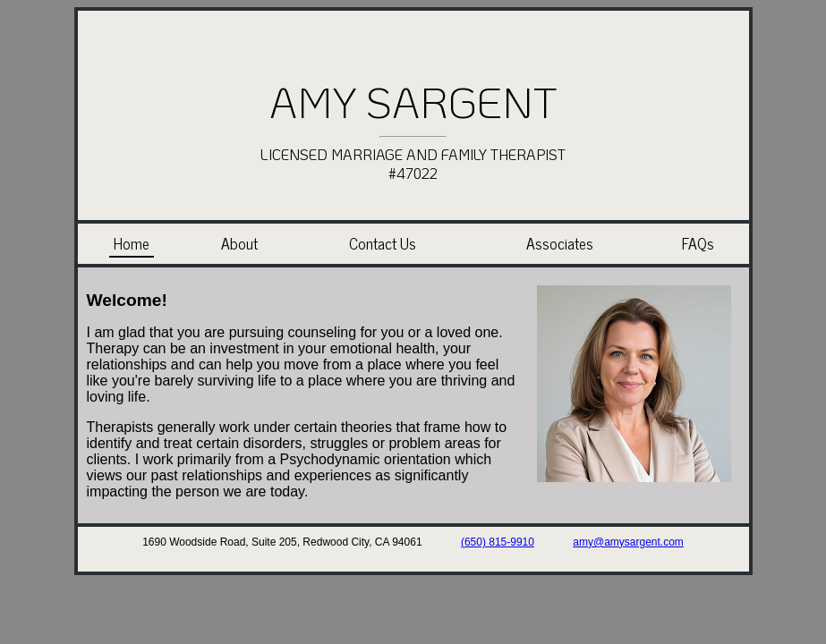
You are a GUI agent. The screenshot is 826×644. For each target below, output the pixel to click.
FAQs (698, 243)
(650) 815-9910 (498, 542)
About (239, 243)
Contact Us (383, 243)
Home (132, 243)
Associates (560, 243)
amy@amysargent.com (628, 542)
